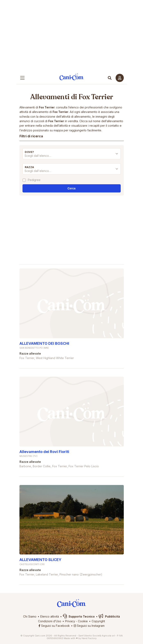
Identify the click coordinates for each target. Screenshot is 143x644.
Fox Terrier (96, 97)
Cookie (83, 621)
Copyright (98, 621)
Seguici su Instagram (89, 626)
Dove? (29, 152)
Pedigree (34, 180)
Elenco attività (50, 616)
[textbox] (72, 156)
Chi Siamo (30, 616)
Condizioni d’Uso (50, 621)
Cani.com (71, 77)
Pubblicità (109, 616)
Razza (29, 167)
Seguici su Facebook (54, 626)
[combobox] (72, 157)
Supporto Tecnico (79, 616)
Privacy (70, 621)
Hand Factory (89, 638)
